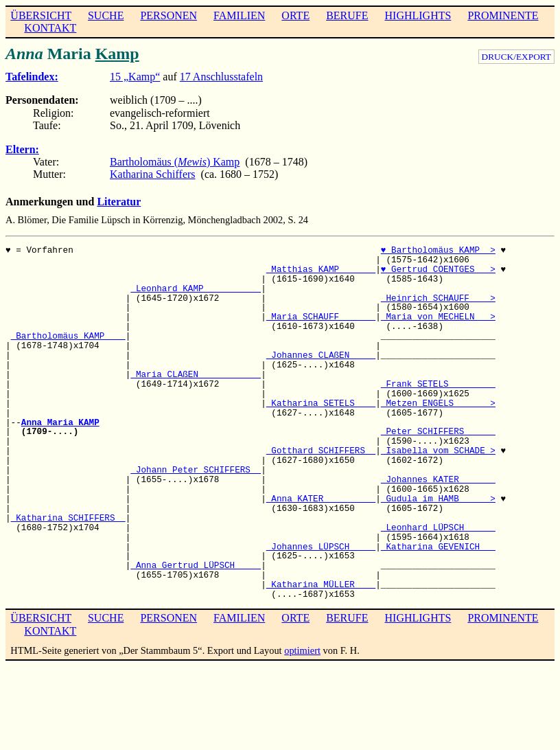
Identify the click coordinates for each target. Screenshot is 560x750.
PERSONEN (168, 15)
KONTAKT (50, 28)
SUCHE (106, 15)
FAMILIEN (239, 15)
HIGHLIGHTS (418, 15)
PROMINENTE (503, 15)
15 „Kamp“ (135, 77)
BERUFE (347, 15)
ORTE (295, 15)
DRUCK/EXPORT (516, 57)
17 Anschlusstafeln (221, 77)
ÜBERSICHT (41, 15)
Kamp (117, 54)
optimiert (302, 650)
